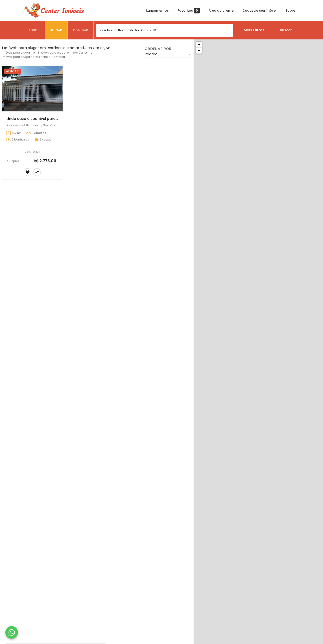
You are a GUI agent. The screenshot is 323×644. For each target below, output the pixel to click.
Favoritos (189, 11)
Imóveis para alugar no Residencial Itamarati (33, 57)
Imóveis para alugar (16, 53)
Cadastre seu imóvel (260, 11)
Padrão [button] (151, 54)
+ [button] (199, 44)
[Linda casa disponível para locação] (32, 89)
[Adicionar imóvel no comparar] (37, 172)
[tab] (34, 30)
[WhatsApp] (12, 632)
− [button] (199, 51)
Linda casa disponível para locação (39, 119)
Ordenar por (158, 49)
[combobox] (165, 30)
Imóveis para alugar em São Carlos (63, 53)
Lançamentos (157, 11)
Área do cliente (221, 11)
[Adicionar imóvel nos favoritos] (28, 172)
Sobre (290, 11)
